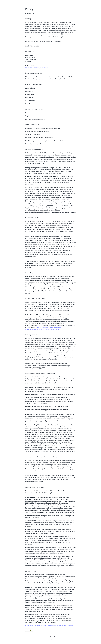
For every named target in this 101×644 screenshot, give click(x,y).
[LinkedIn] (50, 637)
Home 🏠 (29, 630)
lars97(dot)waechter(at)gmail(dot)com (37, 68)
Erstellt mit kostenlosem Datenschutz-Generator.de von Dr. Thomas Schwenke (49, 625)
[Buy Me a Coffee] (54, 637)
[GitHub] (47, 637)
